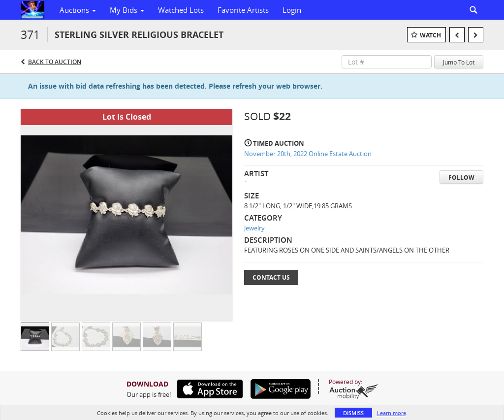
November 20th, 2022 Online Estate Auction (308, 154)
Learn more (392, 413)
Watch (430, 35)
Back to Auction (55, 62)
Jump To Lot (459, 62)
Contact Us (271, 277)
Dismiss (353, 413)
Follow (461, 178)
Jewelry (254, 228)
